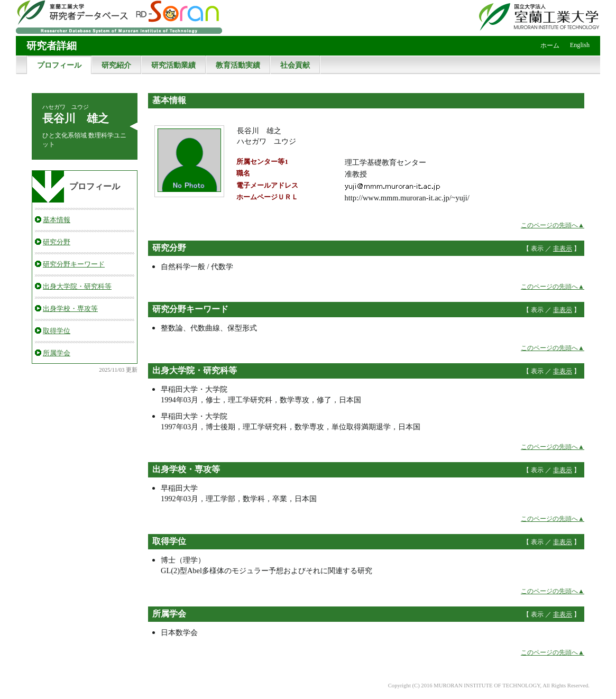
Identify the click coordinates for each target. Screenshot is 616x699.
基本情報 (57, 220)
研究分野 (57, 242)
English (580, 45)
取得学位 (57, 331)
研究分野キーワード (74, 264)
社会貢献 (295, 65)
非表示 (563, 249)
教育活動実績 (238, 65)
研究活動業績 (173, 65)
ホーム (550, 45)
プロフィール (59, 65)
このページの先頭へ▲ (553, 225)
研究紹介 (116, 65)
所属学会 (57, 353)
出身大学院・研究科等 (77, 286)
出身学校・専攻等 (70, 309)
